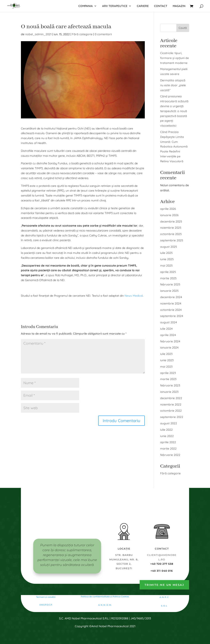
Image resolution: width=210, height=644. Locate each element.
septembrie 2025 (172, 240)
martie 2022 (168, 449)
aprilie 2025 (168, 272)
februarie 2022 (170, 455)
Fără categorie (82, 34)
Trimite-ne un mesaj (164, 585)
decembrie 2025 (171, 221)
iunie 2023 (167, 360)
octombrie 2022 (171, 411)
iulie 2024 (166, 329)
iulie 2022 (166, 430)
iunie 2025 (167, 259)
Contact (161, 6)
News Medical (134, 296)
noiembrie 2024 (171, 303)
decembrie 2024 (171, 297)
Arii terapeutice (115, 6)
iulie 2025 (166, 253)
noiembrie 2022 (171, 404)
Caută (183, 28)
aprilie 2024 (168, 335)
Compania (86, 6)
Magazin (179, 6)
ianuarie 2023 (169, 392)
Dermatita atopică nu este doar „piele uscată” (173, 85)
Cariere (143, 6)
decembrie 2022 (171, 398)
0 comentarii (103, 34)
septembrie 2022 (172, 417)
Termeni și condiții (46, 597)
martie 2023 (168, 379)
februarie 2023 (170, 385)
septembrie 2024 (172, 316)
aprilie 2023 (168, 373)
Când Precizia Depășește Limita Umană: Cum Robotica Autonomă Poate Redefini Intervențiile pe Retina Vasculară (174, 147)
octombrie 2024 (171, 310)
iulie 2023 (166, 354)
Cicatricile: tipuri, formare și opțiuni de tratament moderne (175, 58)
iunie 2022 (167, 436)
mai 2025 (166, 266)
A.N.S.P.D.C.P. (46, 605)
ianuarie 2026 (169, 215)
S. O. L (164, 606)
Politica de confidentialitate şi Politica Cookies (105, 597)
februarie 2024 (170, 341)
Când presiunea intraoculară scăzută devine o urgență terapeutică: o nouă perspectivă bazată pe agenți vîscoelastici (174, 111)
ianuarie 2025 (169, 291)
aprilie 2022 (168, 442)
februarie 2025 (170, 284)
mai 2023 (166, 367)
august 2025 (169, 247)
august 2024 (169, 322)
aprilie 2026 (168, 209)
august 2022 (169, 423)
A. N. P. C (164, 597)
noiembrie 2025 (171, 228)
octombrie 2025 (171, 234)
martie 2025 (168, 278)
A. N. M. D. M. (105, 605)
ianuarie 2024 (169, 348)
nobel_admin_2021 (38, 34)
